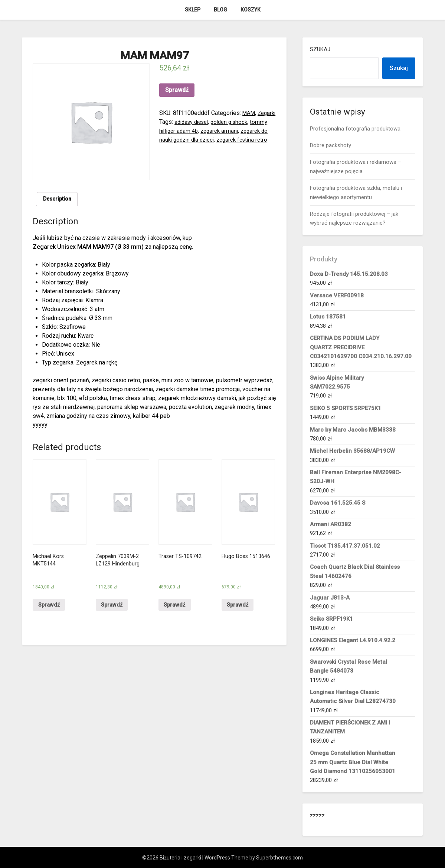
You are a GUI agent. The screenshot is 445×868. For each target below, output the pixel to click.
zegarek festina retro (186, 148)
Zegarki (169, 122)
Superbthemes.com (279, 858)
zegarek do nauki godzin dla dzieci (224, 140)
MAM (249, 113)
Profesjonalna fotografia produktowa (355, 129)
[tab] (59, 200)
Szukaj (320, 49)
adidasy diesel (215, 122)
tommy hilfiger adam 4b (208, 131)
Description (59, 200)
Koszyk (251, 10)
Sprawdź (177, 90)
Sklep (193, 10)
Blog (220, 10)
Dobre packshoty (331, 145)
